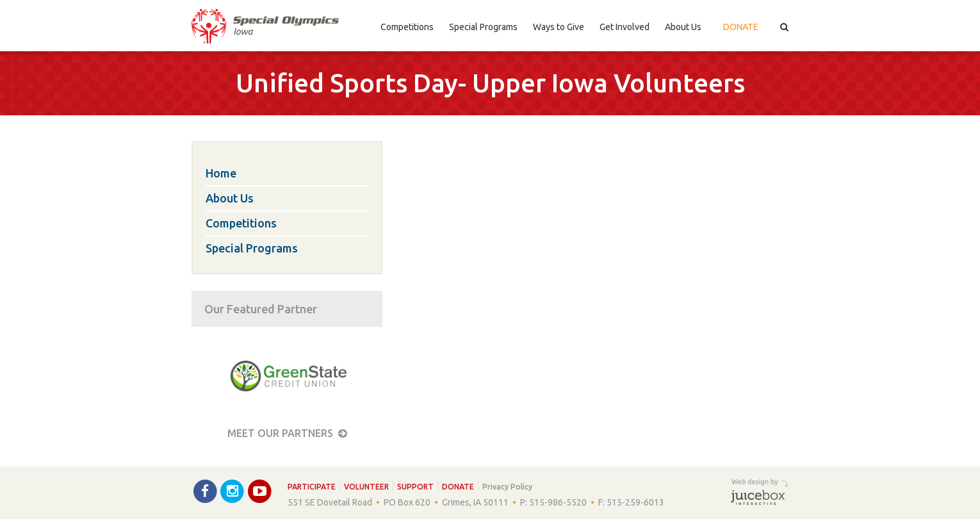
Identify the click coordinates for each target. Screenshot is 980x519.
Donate (741, 27)
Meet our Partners (287, 433)
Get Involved (625, 27)
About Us (683, 27)
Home (221, 173)
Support (415, 487)
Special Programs (483, 27)
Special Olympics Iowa (265, 26)
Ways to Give (559, 27)
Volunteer (366, 487)
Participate (312, 487)
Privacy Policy (507, 487)
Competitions (407, 27)
